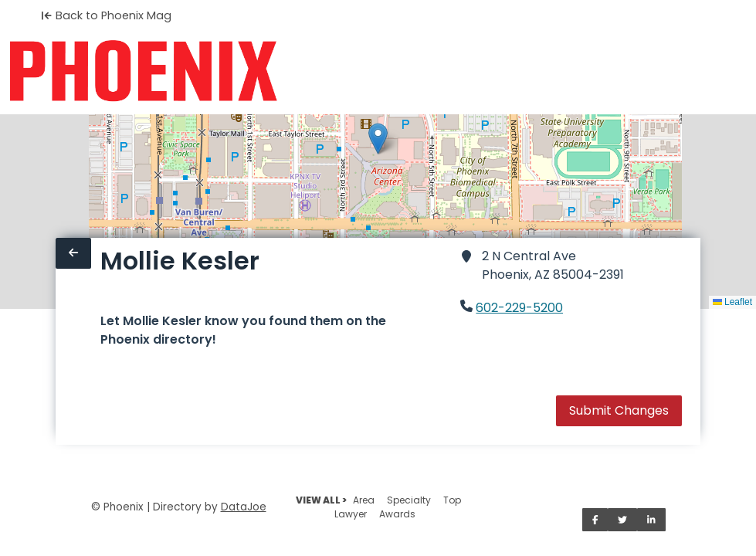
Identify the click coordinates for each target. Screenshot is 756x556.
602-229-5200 (519, 308)
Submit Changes (619, 410)
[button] (378, 139)
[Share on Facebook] (595, 520)
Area (364, 500)
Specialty (409, 500)
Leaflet (732, 302)
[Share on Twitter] (622, 520)
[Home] (143, 71)
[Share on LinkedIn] (651, 520)
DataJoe (244, 507)
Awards (397, 514)
